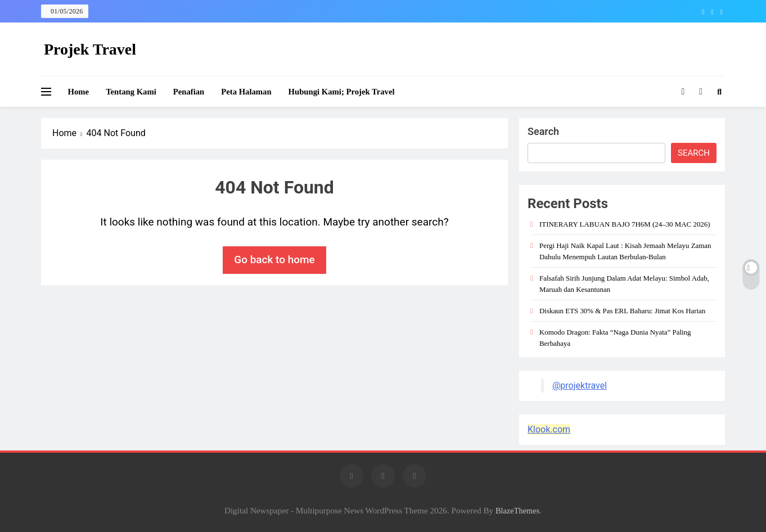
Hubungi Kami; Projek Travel (342, 92)
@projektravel (580, 386)
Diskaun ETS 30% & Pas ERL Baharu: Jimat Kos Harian (622, 311)
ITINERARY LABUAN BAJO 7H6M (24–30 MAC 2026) (625, 224)
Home (79, 92)
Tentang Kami (131, 92)
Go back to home (274, 260)
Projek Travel (90, 49)
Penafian (189, 92)
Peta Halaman (246, 92)
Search (543, 131)
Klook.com (549, 429)
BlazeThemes (517, 511)
